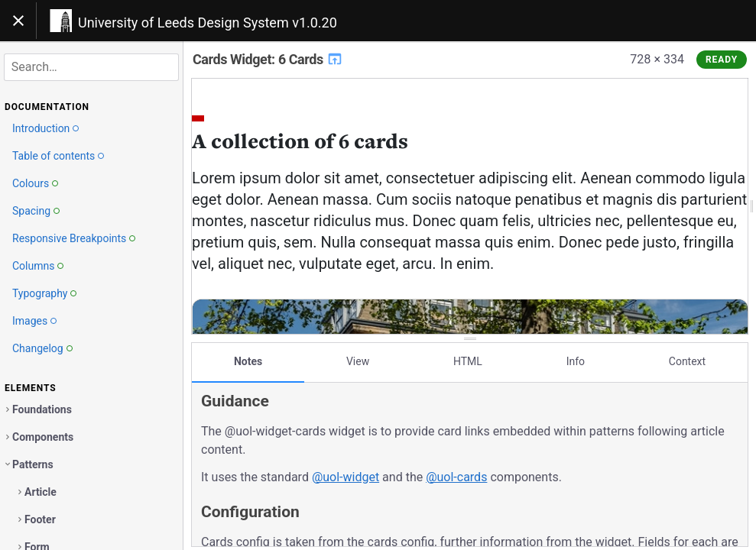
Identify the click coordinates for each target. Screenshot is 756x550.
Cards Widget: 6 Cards (268, 59)
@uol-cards (456, 477)
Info (576, 361)
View (358, 361)
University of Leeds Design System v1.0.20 (208, 23)
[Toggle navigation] (18, 21)
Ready (722, 60)
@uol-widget (346, 477)
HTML (468, 361)
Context (687, 361)
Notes (248, 361)
